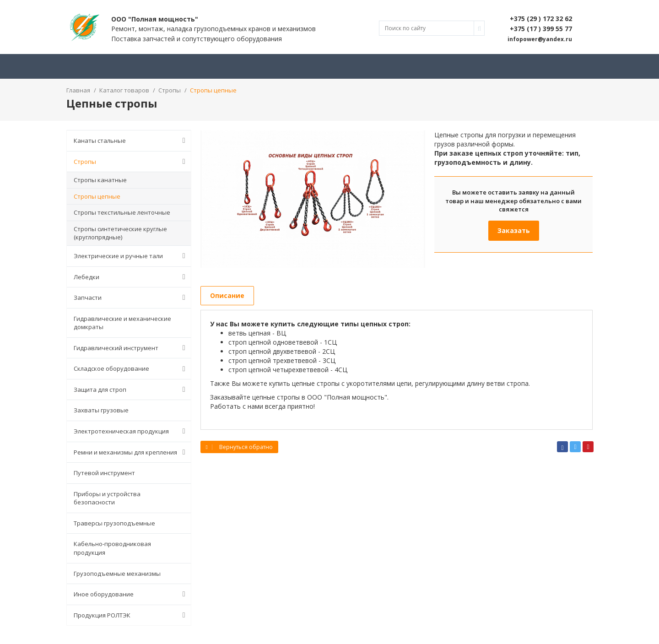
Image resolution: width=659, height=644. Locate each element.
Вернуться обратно (239, 447)
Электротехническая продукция (131, 431)
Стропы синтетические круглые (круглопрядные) (120, 233)
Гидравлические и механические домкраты (122, 323)
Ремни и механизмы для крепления (131, 452)
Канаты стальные (131, 141)
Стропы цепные (97, 196)
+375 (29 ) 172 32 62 (541, 19)
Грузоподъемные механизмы (117, 574)
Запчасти (131, 298)
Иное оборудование (131, 594)
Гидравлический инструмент (131, 348)
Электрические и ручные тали (131, 256)
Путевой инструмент (104, 473)
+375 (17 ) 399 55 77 (541, 29)
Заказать (514, 230)
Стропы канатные (100, 180)
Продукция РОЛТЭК (131, 615)
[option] (313, 199)
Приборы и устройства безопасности (107, 498)
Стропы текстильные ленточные (122, 212)
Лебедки (131, 277)
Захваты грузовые (101, 410)
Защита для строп (131, 390)
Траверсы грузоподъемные (114, 523)
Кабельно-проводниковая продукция (112, 548)
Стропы (131, 162)
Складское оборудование (131, 369)
